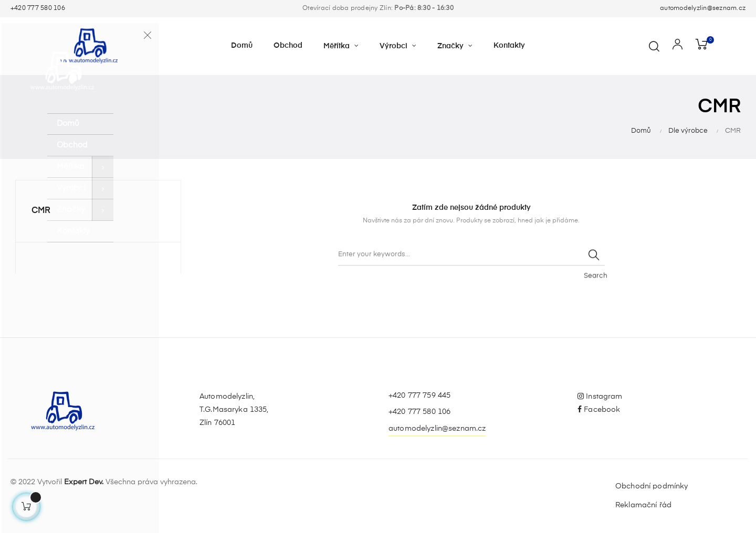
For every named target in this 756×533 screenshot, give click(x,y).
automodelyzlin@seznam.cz (703, 8)
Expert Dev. (84, 482)
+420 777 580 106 (38, 8)
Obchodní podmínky (652, 486)
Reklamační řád (643, 505)
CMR (41, 211)
